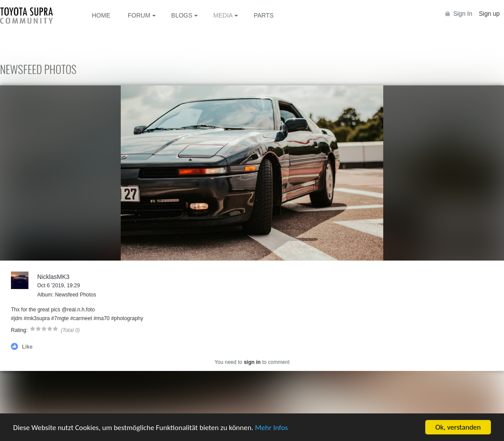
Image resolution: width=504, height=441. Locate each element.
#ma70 (102, 318)
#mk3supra (37, 318)
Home (101, 15)
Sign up (489, 14)
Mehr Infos (271, 428)
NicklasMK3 (53, 277)
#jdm (17, 318)
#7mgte (60, 318)
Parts (264, 15)
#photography (127, 318)
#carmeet (81, 318)
